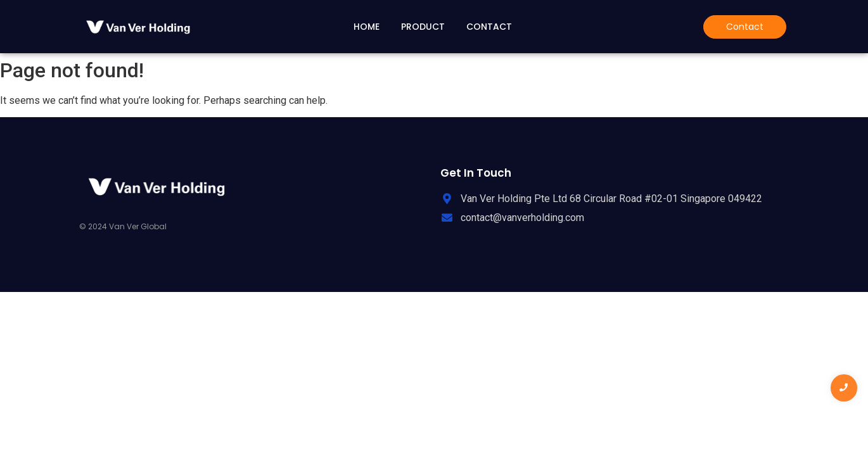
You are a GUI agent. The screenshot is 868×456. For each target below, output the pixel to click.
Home (367, 27)
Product (423, 27)
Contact (489, 27)
